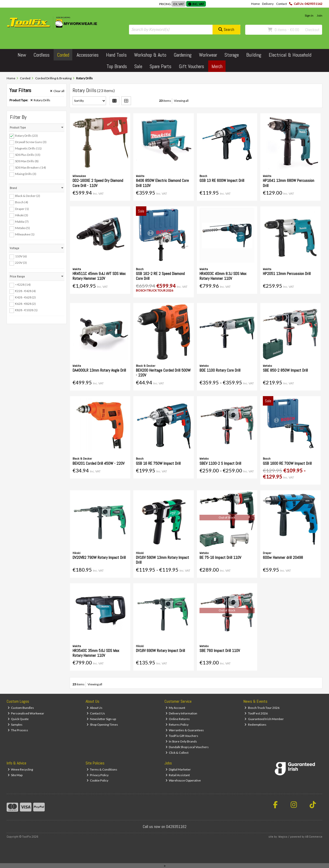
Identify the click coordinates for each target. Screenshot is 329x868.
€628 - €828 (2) (25, 304)
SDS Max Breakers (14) (31, 167)
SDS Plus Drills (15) (28, 155)
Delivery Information (181, 713)
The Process (18, 730)
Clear (57, 91)
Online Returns (178, 719)
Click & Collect (177, 753)
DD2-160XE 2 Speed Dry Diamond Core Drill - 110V (98, 183)
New (22, 55)
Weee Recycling (20, 769)
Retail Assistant (178, 775)
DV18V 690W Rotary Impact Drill (160, 651)
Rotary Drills (40, 100)
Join (320, 15)
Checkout (312, 30)
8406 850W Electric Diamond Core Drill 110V (162, 183)
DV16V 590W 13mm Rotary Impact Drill (162, 560)
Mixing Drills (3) (26, 174)
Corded (63, 55)
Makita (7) (22, 222)
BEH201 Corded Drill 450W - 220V (98, 463)
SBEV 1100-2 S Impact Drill (220, 463)
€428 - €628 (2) (25, 297)
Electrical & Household (290, 55)
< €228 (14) (23, 285)
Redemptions (255, 725)
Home (255, 4)
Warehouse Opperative (183, 780)
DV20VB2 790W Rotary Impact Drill (99, 557)
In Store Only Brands (181, 741)
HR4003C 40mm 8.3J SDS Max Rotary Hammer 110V (223, 276)
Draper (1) (22, 209)
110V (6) (21, 256)
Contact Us (96, 713)
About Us (95, 708)
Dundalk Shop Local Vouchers (187, 747)
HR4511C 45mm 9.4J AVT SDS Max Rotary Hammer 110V (99, 276)
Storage (232, 55)
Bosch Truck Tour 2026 (262, 708)
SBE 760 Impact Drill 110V (220, 651)
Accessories (88, 55)
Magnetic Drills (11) (28, 148)
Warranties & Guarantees (185, 730)
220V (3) (21, 263)
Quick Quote (18, 719)
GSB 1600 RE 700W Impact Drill (287, 463)
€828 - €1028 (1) (26, 310)
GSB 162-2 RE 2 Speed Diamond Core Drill (160, 276)
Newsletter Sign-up (101, 719)
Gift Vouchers (191, 66)
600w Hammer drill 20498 (283, 557)
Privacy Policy (98, 775)
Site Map (15, 775)
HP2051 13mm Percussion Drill (287, 274)
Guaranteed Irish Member (264, 719)
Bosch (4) (22, 202)
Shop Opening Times (102, 725)
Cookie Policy (98, 780)
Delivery (268, 4)
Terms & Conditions (102, 769)
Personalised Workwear (26, 713)
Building (254, 55)
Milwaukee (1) (25, 234)
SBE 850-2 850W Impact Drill (285, 370)
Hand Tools (116, 55)
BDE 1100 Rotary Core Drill (220, 370)
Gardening (183, 55)
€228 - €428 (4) (25, 291)
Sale (138, 66)
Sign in (309, 15)
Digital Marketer (178, 769)
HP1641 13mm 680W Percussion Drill (289, 183)
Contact (281, 4)
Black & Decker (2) (28, 196)
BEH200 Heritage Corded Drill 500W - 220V (163, 373)
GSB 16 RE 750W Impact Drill (158, 463)
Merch (217, 66)
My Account (175, 708)
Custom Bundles (21, 708)
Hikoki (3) (22, 215)
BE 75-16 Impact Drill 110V (220, 557)
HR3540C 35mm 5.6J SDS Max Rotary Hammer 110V (96, 653)
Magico (283, 837)
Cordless (42, 55)
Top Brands (117, 66)
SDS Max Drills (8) (27, 161)
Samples (15, 725)
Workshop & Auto (150, 55)
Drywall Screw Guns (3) (31, 142)
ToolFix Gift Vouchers (182, 736)
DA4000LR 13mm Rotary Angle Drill (99, 370)
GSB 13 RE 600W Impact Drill (222, 180)
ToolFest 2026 (256, 713)
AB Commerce (314, 837)
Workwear (208, 55)
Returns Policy (177, 725)
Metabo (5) (22, 228)
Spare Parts (161, 66)
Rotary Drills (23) (26, 136)
